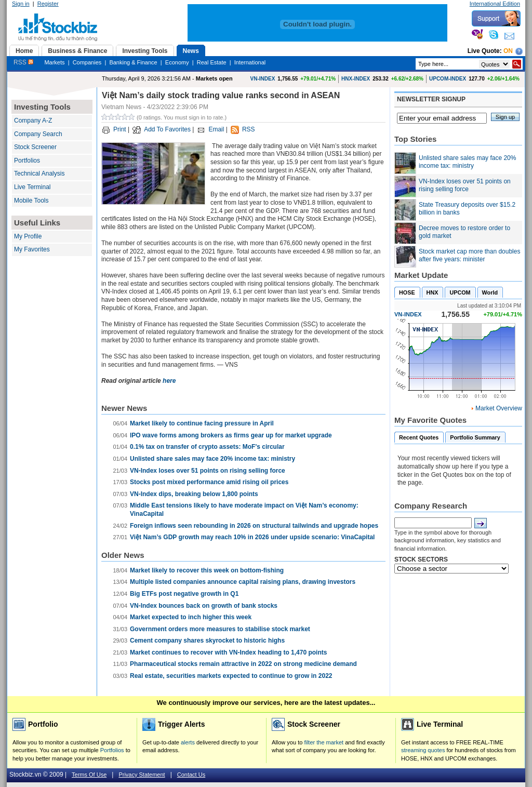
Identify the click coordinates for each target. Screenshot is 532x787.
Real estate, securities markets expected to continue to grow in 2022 (231, 676)
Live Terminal (32, 187)
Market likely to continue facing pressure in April (202, 423)
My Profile (28, 236)
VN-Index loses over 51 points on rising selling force (208, 471)
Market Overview (499, 408)
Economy (177, 62)
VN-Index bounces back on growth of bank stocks (204, 606)
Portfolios (27, 161)
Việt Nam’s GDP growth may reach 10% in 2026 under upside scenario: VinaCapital (252, 537)
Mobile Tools (31, 201)
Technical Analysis (39, 174)
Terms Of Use (89, 775)
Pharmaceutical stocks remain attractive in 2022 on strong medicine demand (243, 664)
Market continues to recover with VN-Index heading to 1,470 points (228, 652)
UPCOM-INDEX (448, 79)
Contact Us (191, 775)
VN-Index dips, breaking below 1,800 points (194, 494)
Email (216, 129)
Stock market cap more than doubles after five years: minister (469, 256)
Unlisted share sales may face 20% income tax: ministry (212, 459)
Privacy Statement (142, 775)
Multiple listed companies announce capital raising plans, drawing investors (243, 582)
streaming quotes (423, 750)
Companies (87, 62)
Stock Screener (35, 147)
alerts (188, 742)
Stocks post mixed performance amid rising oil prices (209, 482)
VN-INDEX (263, 79)
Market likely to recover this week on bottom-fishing (207, 570)
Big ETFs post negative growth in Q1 (184, 594)
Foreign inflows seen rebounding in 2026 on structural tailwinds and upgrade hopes (254, 526)
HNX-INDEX (356, 79)
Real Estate (212, 62)
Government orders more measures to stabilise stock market (220, 629)
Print (120, 129)
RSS (23, 62)
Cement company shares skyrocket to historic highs (207, 641)
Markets (54, 62)
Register (48, 4)
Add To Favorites (167, 129)
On (508, 51)
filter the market (324, 742)
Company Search (38, 134)
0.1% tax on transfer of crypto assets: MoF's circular (207, 447)
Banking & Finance (133, 62)
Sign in (21, 4)
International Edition (495, 4)
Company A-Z (33, 121)
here (169, 381)
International (250, 62)
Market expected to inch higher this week (191, 617)
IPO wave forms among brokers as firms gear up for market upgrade (231, 435)
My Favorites (32, 249)
